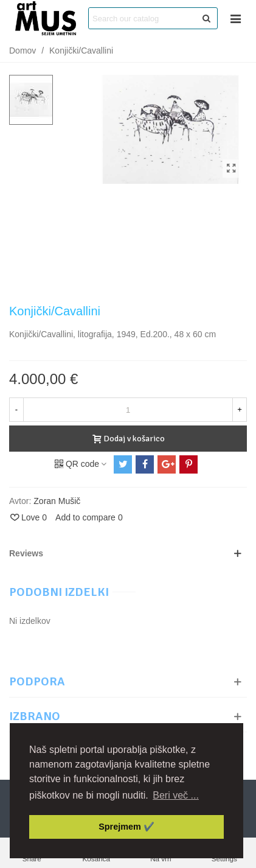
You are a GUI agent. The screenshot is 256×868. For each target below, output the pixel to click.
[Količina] (128, 410)
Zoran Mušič (57, 501)
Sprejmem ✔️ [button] (126, 827)
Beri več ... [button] (176, 795)
